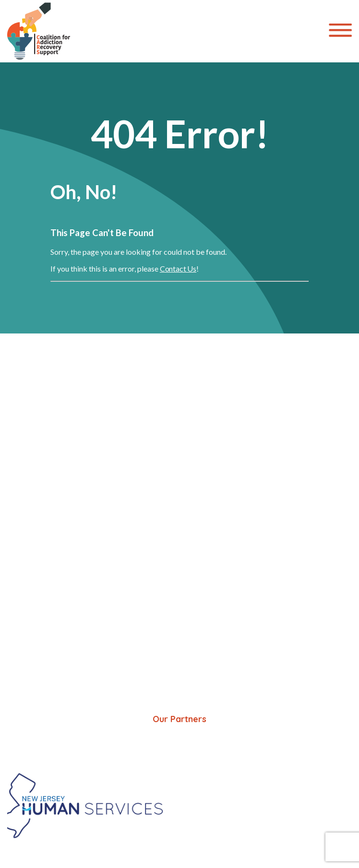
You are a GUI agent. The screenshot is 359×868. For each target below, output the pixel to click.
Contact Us (178, 268)
